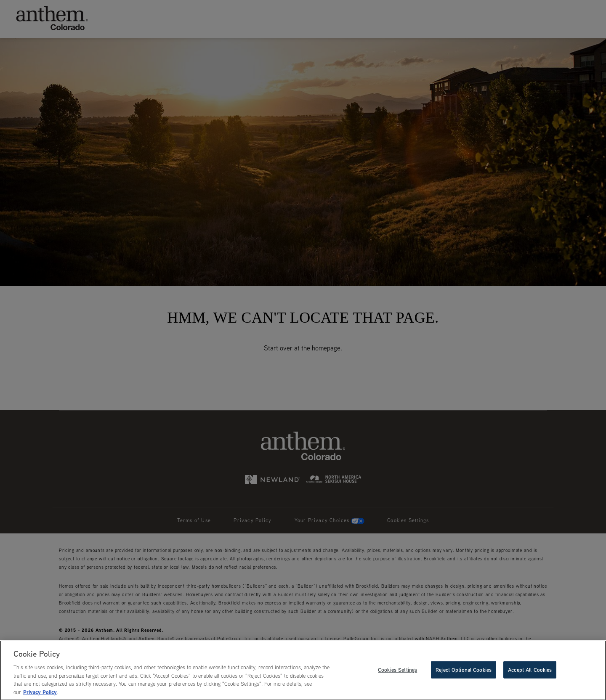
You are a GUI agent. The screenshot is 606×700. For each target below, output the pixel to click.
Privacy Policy (40, 694)
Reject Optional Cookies (464, 671)
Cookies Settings (397, 671)
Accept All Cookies (530, 671)
